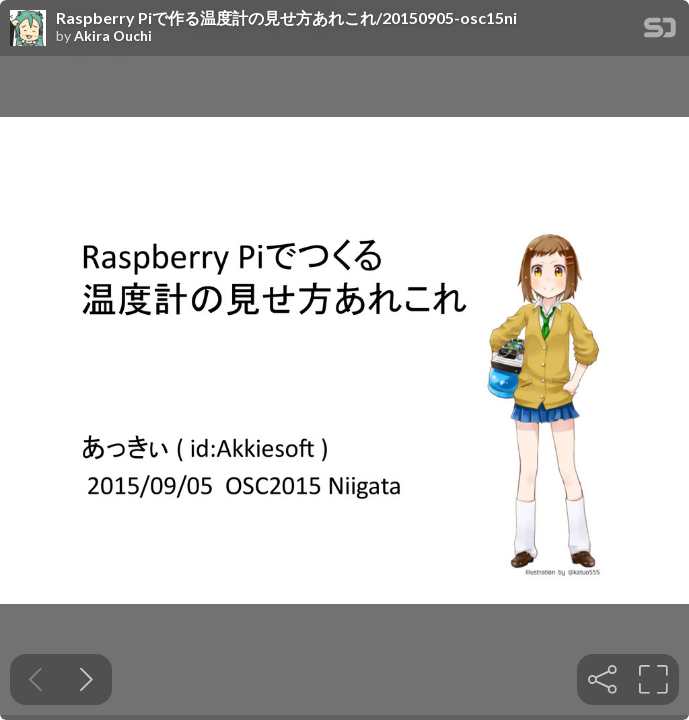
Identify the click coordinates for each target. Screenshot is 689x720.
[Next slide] (86, 679)
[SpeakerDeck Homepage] (660, 31)
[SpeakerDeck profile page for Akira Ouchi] (28, 29)
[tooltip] (602, 679)
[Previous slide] (35, 679)
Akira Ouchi (113, 36)
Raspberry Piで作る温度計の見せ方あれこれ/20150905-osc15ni (286, 18)
